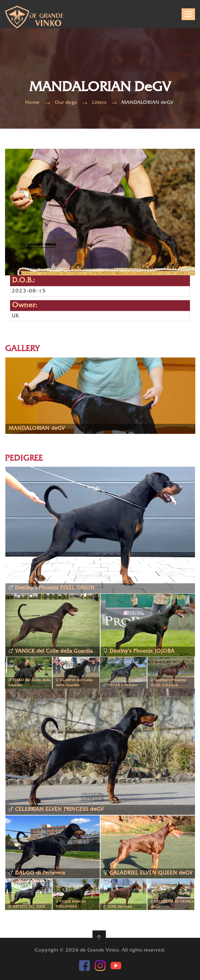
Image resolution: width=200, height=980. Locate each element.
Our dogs (66, 103)
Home (32, 103)
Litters (99, 103)
